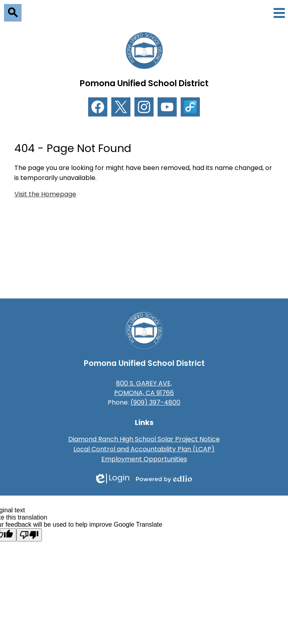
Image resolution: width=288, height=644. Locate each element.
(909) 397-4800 (155, 402)
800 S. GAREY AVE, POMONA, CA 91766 (144, 388)
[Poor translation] (29, 535)
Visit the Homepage (45, 194)
